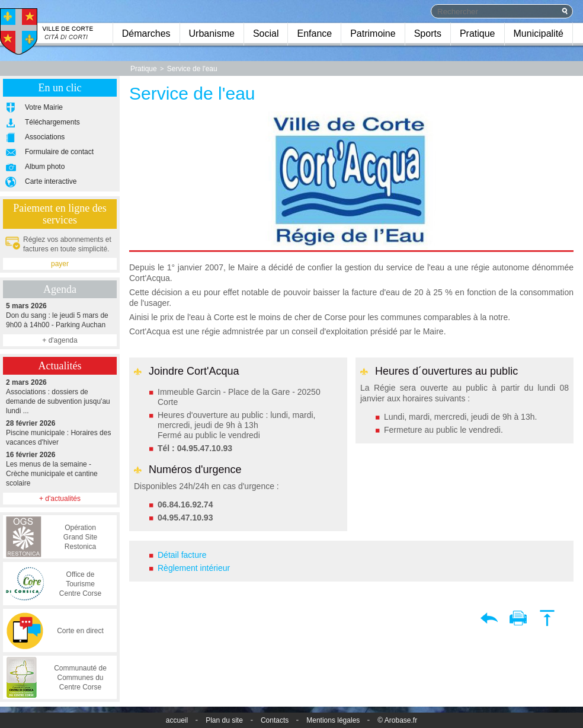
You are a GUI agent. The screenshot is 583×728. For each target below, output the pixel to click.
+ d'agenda (60, 340)
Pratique (478, 33)
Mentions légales (333, 720)
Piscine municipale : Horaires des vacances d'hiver (60, 432)
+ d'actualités (60, 499)
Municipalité (539, 33)
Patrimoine (373, 33)
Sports (428, 33)
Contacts (275, 720)
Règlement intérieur (194, 568)
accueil (177, 720)
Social (266, 33)
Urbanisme (212, 33)
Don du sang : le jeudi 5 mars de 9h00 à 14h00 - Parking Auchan (60, 315)
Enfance (314, 33)
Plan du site (224, 720)
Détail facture (182, 555)
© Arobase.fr (397, 720)
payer (60, 264)
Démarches (146, 33)
